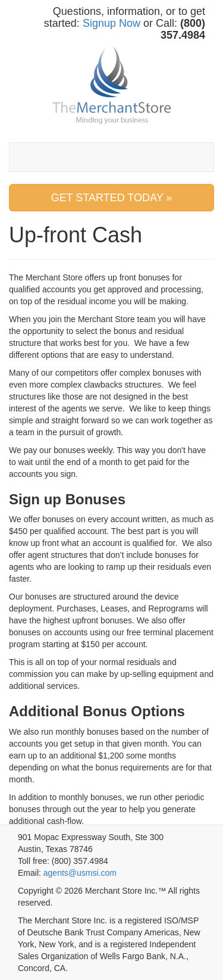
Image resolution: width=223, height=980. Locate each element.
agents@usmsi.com (80, 873)
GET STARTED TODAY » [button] (112, 198)
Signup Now (111, 23)
